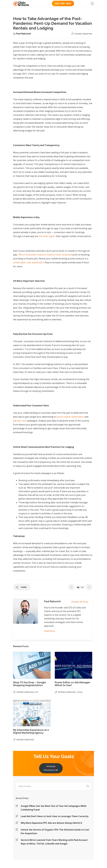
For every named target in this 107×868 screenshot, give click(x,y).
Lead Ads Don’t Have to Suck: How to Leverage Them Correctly (55, 816)
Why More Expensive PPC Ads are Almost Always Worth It (51, 823)
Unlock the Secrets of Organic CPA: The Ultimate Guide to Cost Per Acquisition (55, 832)
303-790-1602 (63, 3)
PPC (37, 692)
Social (80, 692)
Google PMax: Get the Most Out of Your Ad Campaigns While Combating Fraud (54, 808)
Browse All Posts (80, 602)
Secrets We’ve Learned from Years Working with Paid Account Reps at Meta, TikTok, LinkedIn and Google (54, 842)
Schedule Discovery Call (51, 768)
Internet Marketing (83, 34)
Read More (50, 631)
